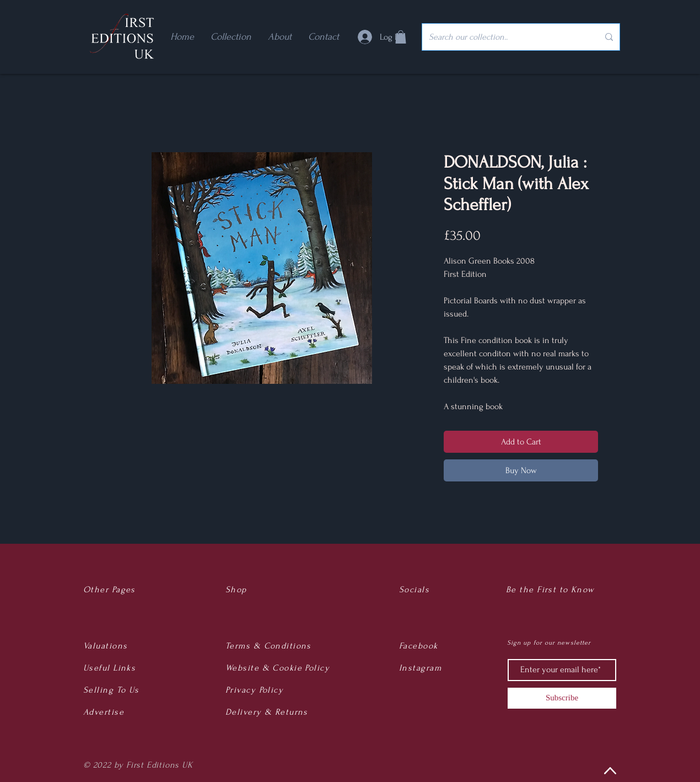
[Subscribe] (562, 698)
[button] (401, 37)
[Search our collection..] (505, 37)
